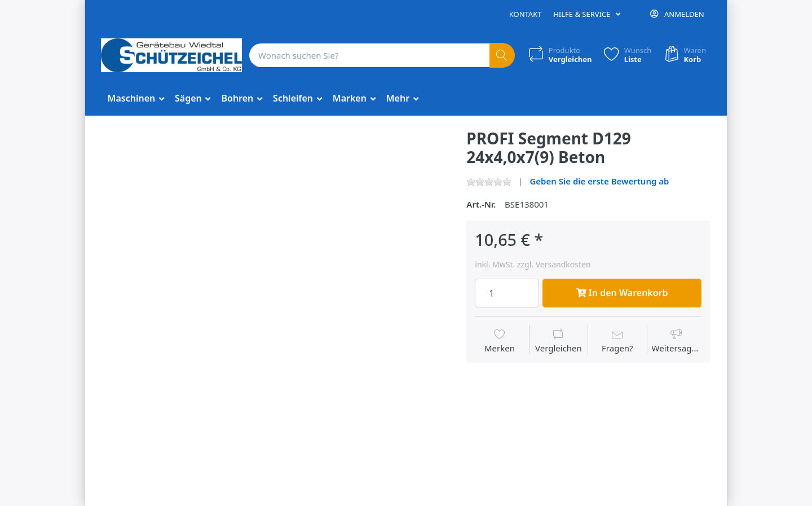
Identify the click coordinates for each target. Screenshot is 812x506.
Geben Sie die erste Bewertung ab (599, 181)
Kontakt (526, 14)
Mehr (399, 98)
